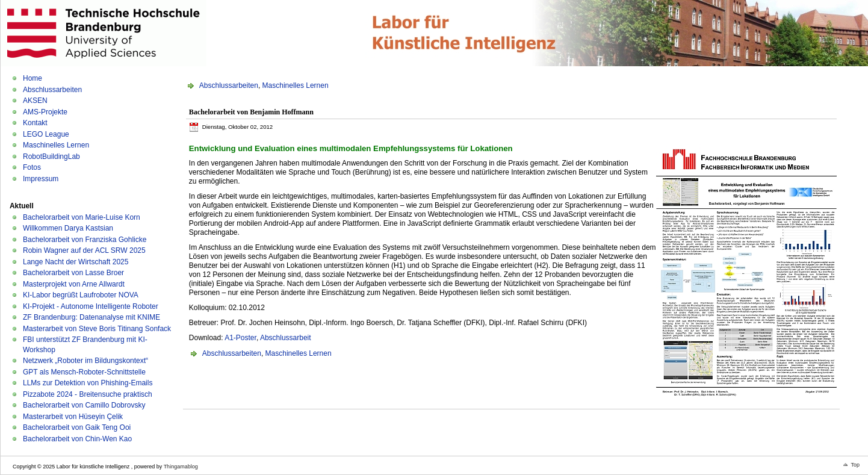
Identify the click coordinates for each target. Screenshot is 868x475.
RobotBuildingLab (51, 157)
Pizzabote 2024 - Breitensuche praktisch (88, 394)
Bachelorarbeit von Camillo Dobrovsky (84, 405)
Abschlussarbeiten (52, 90)
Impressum (41, 179)
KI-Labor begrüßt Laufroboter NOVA (81, 295)
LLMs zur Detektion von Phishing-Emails (88, 383)
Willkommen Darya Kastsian (68, 228)
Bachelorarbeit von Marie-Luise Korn (82, 217)
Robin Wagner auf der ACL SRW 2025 (84, 250)
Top (855, 465)
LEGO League (46, 134)
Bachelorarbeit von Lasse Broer (73, 273)
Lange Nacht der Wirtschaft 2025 (76, 262)
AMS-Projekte (45, 112)
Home (33, 78)
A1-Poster (240, 338)
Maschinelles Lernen (56, 145)
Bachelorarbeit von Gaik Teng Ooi (77, 427)
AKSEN (35, 101)
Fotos (32, 167)
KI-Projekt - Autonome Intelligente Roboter (91, 306)
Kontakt (35, 123)
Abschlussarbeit (286, 338)
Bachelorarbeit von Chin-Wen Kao (77, 439)
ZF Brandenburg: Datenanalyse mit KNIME (91, 317)
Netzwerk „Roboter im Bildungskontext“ (85, 361)
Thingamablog (181, 467)
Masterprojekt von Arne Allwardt (74, 284)
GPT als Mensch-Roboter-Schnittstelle (84, 372)
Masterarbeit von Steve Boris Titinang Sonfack (97, 329)
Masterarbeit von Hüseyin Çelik (73, 417)
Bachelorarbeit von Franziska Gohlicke (85, 240)
